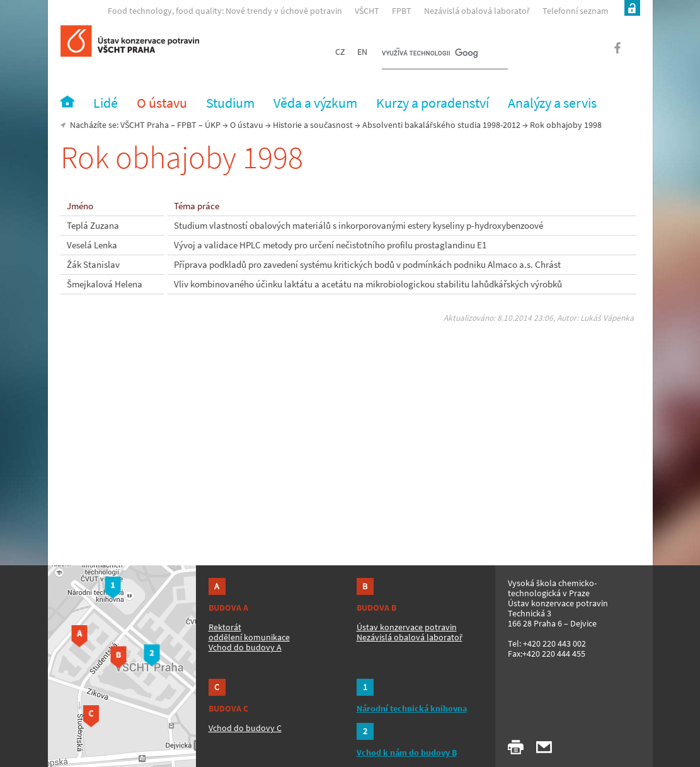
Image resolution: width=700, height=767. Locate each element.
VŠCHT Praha (145, 125)
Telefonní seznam (576, 11)
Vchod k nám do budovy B (407, 753)
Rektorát (225, 627)
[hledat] (430, 54)
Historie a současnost (313, 125)
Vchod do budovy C (245, 728)
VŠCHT (367, 11)
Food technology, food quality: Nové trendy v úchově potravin (225, 11)
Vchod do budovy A (245, 647)
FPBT (402, 11)
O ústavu (247, 125)
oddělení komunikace (249, 637)
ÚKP (213, 125)
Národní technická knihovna (412, 708)
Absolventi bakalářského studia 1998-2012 (441, 125)
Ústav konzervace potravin (407, 627)
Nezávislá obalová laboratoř (477, 11)
